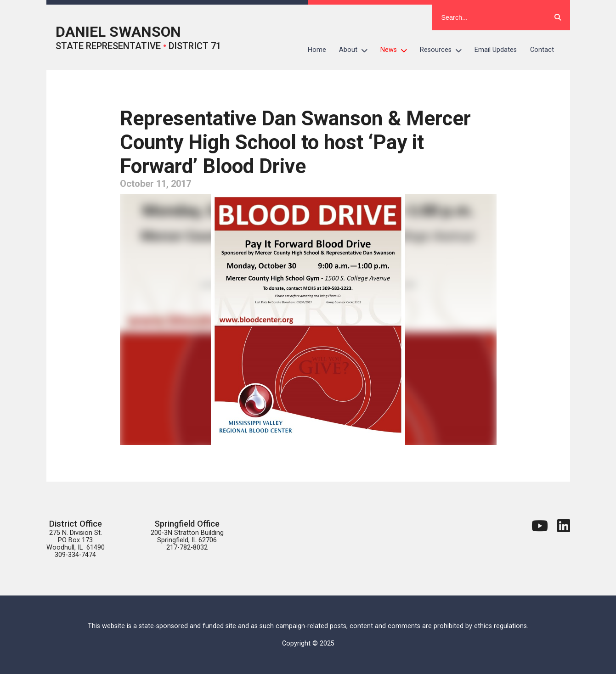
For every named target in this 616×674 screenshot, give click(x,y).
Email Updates (496, 50)
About (356, 50)
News (397, 50)
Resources (444, 50)
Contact (542, 50)
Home (317, 50)
